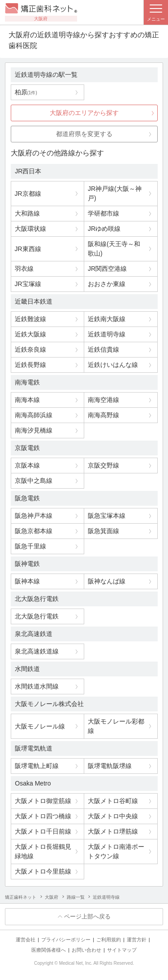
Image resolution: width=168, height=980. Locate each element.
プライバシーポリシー (66, 940)
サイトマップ (122, 950)
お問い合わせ (86, 950)
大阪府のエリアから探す (84, 113)
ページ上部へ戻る (87, 916)
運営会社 (26, 940)
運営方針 (137, 940)
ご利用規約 (109, 940)
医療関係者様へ (49, 950)
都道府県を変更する (84, 134)
